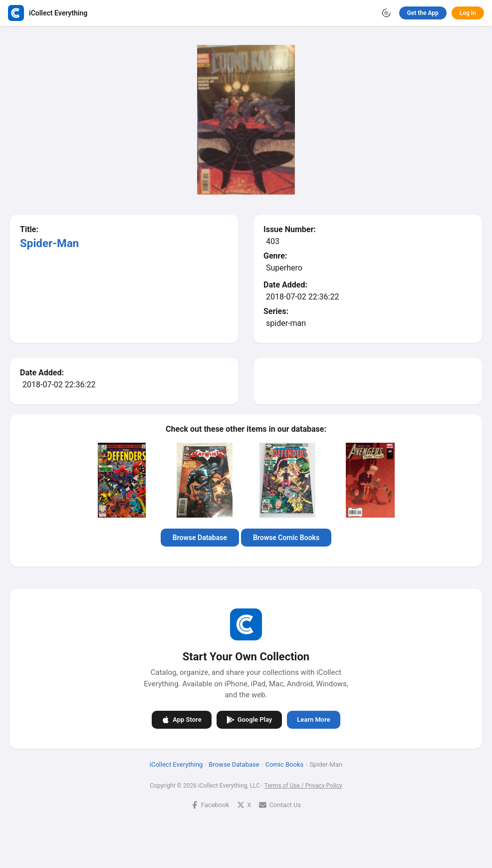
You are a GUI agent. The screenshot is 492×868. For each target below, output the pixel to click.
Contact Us (280, 805)
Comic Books (285, 764)
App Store (181, 720)
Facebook (210, 805)
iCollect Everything (176, 764)
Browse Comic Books (286, 538)
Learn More (313, 720)
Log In (468, 13)
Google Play (249, 720)
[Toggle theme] (386, 13)
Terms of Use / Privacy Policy (303, 786)
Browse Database (200, 538)
